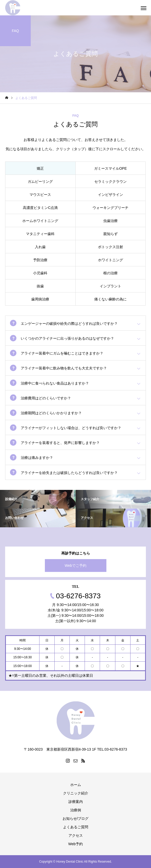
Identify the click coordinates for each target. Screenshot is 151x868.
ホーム (76, 785)
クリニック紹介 (76, 793)
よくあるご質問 (76, 827)
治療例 (76, 810)
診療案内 (76, 802)
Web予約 (75, 844)
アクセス (76, 835)
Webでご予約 (75, 566)
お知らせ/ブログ (76, 819)
